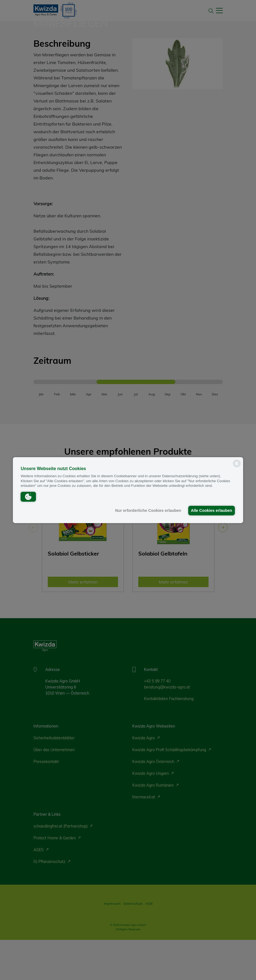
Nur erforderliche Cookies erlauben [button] (147, 510)
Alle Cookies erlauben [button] (211, 510)
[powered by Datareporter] (237, 467)
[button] (28, 496)
